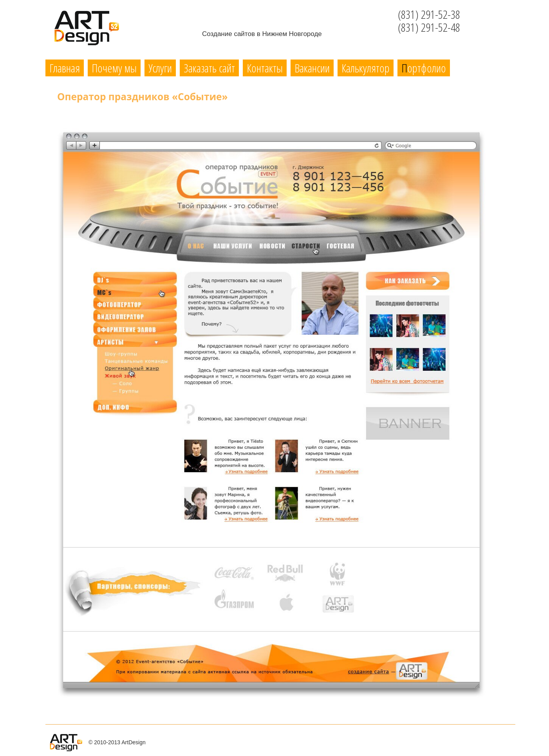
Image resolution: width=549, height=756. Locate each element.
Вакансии (312, 68)
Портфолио (424, 68)
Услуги (160, 68)
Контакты (265, 68)
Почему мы (114, 68)
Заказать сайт (209, 68)
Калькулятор (366, 68)
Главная (65, 68)
